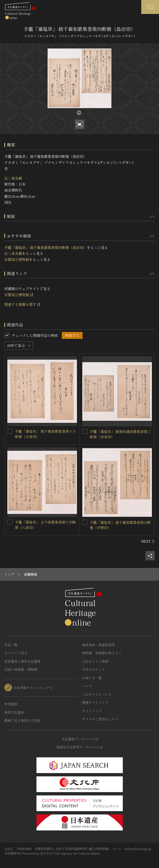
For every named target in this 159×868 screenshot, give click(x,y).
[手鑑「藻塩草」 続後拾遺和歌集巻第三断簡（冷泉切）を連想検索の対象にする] (85, 431)
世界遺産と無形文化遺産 (22, 661)
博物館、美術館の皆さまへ (102, 653)
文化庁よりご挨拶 (95, 661)
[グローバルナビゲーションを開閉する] (150, 7)
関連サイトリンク (95, 702)
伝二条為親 (13, 178)
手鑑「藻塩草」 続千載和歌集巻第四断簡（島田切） (46, 247)
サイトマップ (92, 711)
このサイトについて (97, 694)
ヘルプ (87, 686)
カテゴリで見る (16, 653)
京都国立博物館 (17, 259)
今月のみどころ (94, 669)
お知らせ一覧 (92, 678)
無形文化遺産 (14, 712)
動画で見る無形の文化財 (22, 720)
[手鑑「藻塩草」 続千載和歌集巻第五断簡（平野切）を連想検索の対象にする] (85, 522)
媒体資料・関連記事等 (98, 645)
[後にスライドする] (148, 541)
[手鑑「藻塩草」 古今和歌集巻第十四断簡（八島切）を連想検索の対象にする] (10, 522)
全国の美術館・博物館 (21, 669)
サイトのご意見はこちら (100, 719)
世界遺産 (11, 704)
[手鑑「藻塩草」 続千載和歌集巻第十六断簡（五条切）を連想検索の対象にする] (10, 431)
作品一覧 (11, 645)
